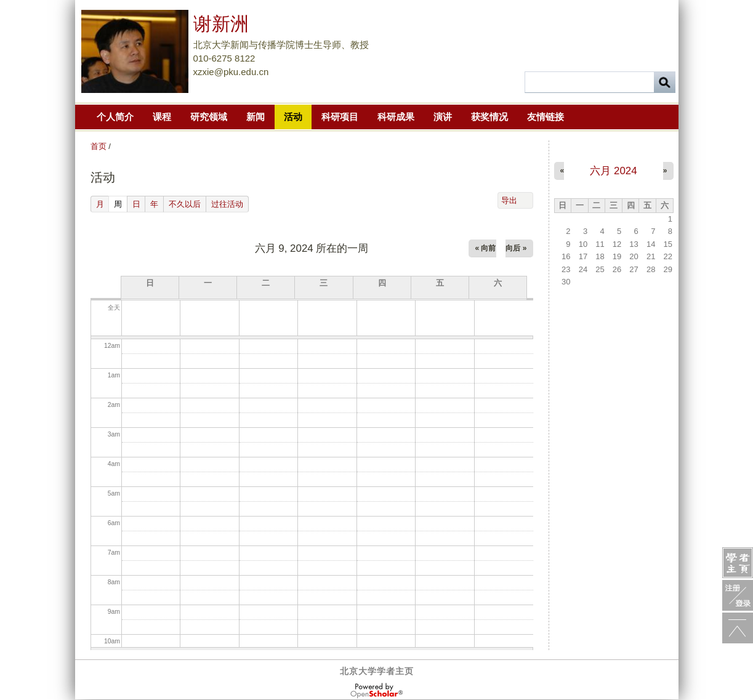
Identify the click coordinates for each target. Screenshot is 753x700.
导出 (509, 200)
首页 (99, 146)
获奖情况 (489, 117)
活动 (293, 117)
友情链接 (546, 117)
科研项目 (340, 117)
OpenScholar (376, 691)
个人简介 (115, 117)
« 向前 (485, 248)
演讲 (443, 117)
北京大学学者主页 (377, 671)
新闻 (256, 117)
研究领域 (209, 117)
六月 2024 (613, 171)
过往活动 (227, 204)
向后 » (516, 248)
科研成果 (396, 117)
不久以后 (185, 204)
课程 (162, 117)
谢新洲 (221, 24)
